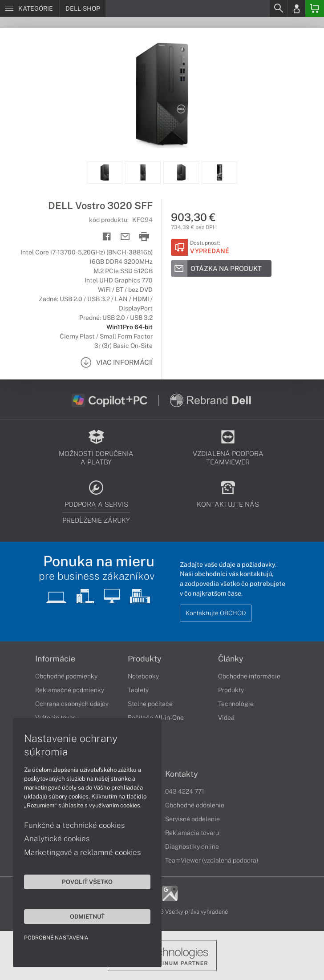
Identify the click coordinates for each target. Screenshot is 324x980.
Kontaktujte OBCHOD (216, 613)
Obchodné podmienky (66, 676)
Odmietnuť (85, 916)
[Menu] (30, 8)
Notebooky (143, 676)
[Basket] (315, 8)
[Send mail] (125, 237)
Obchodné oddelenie (195, 805)
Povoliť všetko (85, 881)
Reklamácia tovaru (192, 833)
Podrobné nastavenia (57, 937)
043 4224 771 (185, 791)
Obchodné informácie (249, 676)
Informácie (55, 659)
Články (231, 659)
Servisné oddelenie (192, 819)
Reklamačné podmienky (70, 690)
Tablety (138, 690)
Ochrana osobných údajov (72, 704)
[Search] (278, 8)
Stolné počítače (150, 704)
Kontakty (182, 774)
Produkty (145, 659)
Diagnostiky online (192, 847)
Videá (226, 718)
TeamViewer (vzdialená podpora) (212, 860)
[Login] (296, 8)
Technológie (236, 704)
